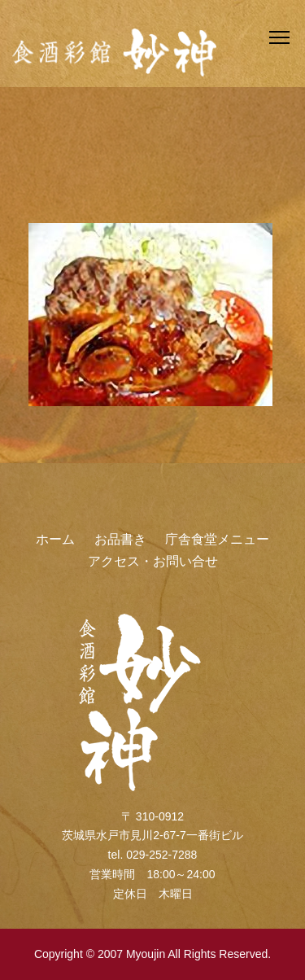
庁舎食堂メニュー (217, 539)
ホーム (55, 539)
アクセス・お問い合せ (153, 561)
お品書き (120, 539)
